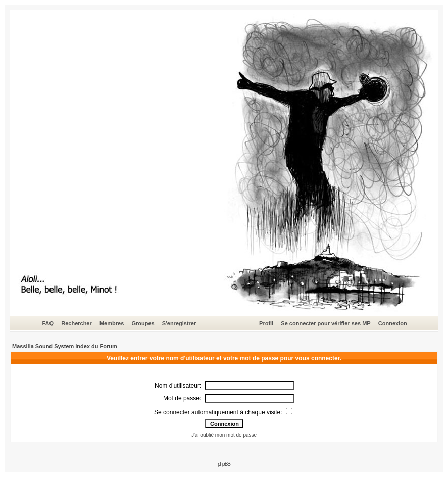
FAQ (48, 323)
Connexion (393, 323)
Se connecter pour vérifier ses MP (326, 323)
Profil (266, 323)
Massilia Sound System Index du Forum (65, 346)
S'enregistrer (179, 323)
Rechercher (77, 323)
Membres (112, 323)
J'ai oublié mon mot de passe (224, 435)
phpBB (224, 464)
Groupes (143, 323)
